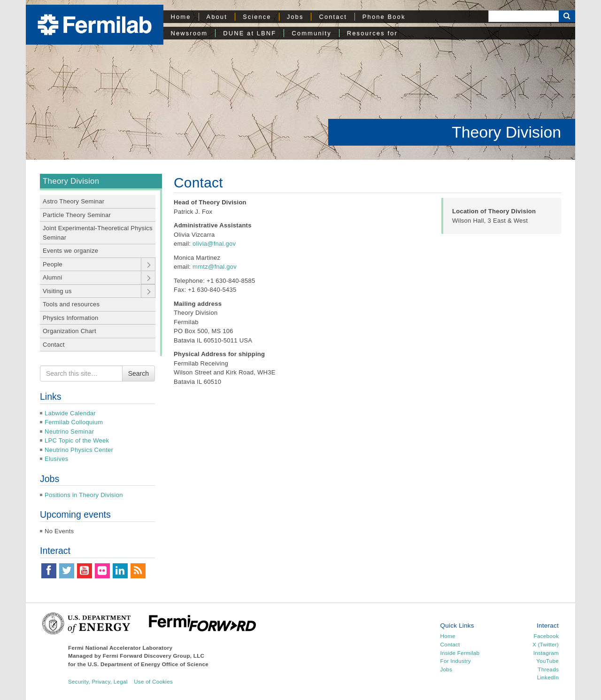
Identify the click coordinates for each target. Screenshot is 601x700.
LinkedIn (548, 677)
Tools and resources (71, 304)
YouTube (547, 661)
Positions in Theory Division (84, 495)
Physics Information (70, 318)
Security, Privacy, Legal (98, 681)
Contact (333, 17)
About (217, 17)
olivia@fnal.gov (214, 244)
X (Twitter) (546, 644)
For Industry (456, 661)
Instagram (546, 653)
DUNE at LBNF (250, 33)
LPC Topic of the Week (77, 440)
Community (311, 33)
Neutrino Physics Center (79, 450)
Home (181, 17)
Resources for (372, 33)
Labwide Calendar (70, 413)
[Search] (524, 16)
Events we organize (70, 251)
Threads (548, 669)
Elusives (57, 459)
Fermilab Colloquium (74, 422)
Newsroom (189, 33)
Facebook (546, 636)
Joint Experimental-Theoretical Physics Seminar (98, 233)
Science (257, 17)
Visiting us (57, 291)
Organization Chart (69, 331)
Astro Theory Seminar (73, 201)
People (53, 264)
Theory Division (506, 132)
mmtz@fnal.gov (215, 267)
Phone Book (384, 17)
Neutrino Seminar (69, 432)
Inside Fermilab (460, 653)
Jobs (295, 17)
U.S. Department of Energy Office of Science (148, 664)
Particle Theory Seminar (77, 215)
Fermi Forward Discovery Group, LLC (154, 656)
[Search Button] (567, 16)
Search (139, 373)
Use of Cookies (153, 681)
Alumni (52, 277)
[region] (300, 80)
